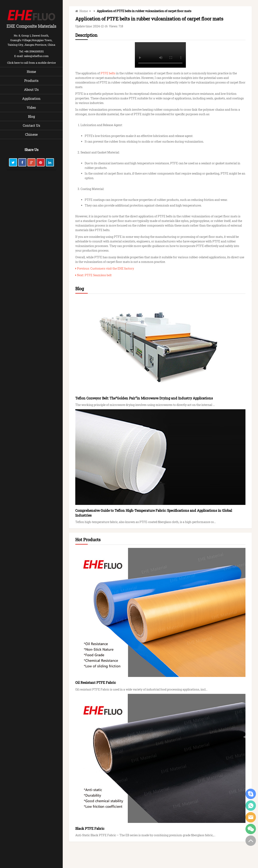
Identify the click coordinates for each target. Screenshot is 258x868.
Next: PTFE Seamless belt (93, 275)
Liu (251, 806)
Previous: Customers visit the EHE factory (105, 268)
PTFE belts (108, 73)
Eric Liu (251, 794)
